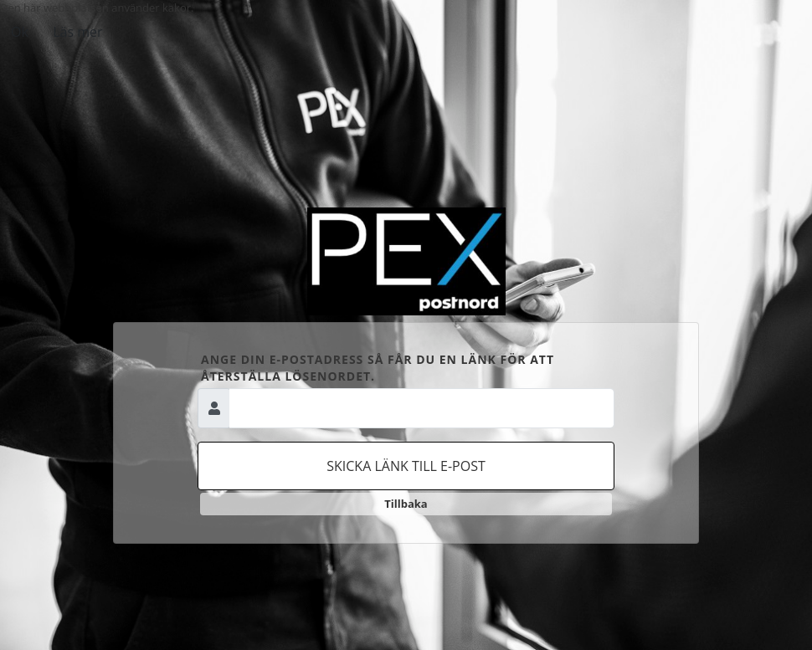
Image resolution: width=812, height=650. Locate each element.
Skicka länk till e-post (406, 466)
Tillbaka (406, 504)
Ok (20, 32)
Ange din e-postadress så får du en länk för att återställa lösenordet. (378, 368)
